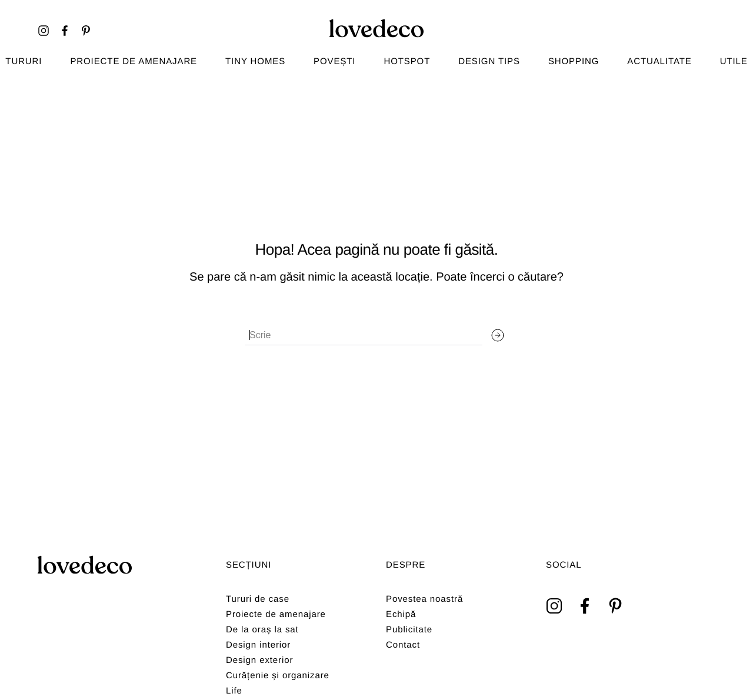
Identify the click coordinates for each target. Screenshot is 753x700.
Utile (734, 61)
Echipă (401, 614)
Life (234, 691)
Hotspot (407, 61)
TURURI (24, 61)
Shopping (574, 61)
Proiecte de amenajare (134, 61)
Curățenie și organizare (278, 676)
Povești (334, 61)
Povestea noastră (424, 599)
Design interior (258, 645)
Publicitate (409, 630)
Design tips (489, 61)
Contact (403, 645)
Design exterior (259, 660)
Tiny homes (255, 61)
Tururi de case (258, 599)
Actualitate (659, 61)
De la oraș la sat (262, 630)
